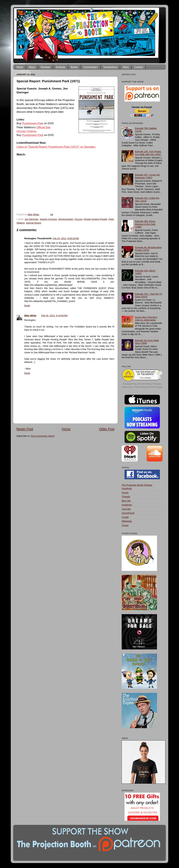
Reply (27, 306)
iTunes (125, 493)
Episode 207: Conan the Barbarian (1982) (147, 176)
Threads (126, 497)
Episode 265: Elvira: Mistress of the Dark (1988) (145, 224)
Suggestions (110, 67)
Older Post (107, 429)
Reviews (45, 67)
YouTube (126, 509)
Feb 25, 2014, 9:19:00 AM (54, 316)
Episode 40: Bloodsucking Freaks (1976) (148, 249)
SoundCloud (128, 513)
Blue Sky (126, 501)
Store (126, 67)
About (32, 67)
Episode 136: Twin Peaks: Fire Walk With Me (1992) (148, 153)
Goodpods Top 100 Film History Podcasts (142, 384)
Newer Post (25, 429)
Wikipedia (127, 521)
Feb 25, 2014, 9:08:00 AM (66, 238)
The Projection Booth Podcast (137, 485)
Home (20, 67)
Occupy (78, 219)
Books (74, 67)
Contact (139, 67)
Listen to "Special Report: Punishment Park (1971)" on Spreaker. (56, 147)
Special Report (34, 223)
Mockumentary (66, 219)
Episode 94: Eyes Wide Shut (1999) (147, 342)
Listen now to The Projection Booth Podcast (142, 387)
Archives (60, 67)
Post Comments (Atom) (43, 436)
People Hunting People (95, 219)
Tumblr (125, 517)
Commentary (91, 67)
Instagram (127, 505)
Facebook (127, 488)
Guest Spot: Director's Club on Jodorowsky (146, 319)
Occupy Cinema (26, 131)
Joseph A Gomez (48, 219)
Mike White (30, 316)
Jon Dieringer (31, 219)
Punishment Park (33, 123)
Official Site (43, 127)
